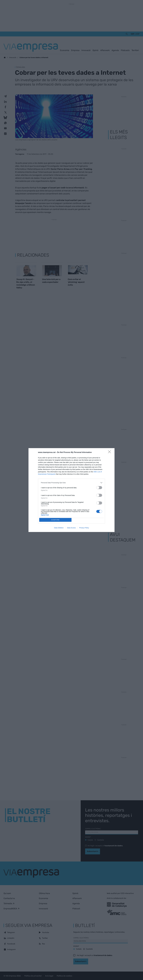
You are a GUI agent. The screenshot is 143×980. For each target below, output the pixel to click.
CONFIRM (55, 520)
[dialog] (71, 490)
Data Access (71, 528)
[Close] (110, 452)
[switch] (99, 488)
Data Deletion (59, 528)
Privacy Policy (84, 528)
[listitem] (71, 483)
